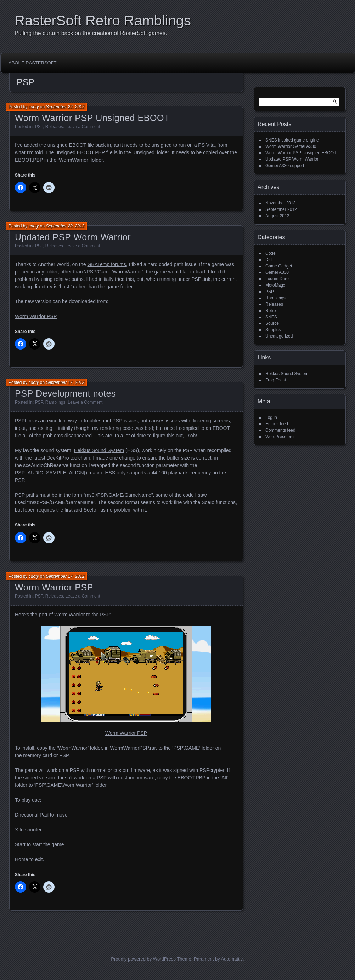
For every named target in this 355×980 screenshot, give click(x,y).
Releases (54, 127)
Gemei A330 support (285, 166)
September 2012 (281, 209)
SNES (271, 317)
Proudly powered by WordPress (143, 959)
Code (271, 253)
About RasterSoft (33, 63)
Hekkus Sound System (99, 450)
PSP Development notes (65, 393)
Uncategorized (279, 336)
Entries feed (277, 424)
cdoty (34, 107)
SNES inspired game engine (292, 140)
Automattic (232, 959)
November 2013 (280, 203)
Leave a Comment (83, 127)
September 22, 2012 (65, 107)
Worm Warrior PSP (36, 316)
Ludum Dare (277, 279)
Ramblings (55, 402)
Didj (269, 260)
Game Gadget (279, 266)
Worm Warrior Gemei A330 (291, 146)
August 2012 (277, 216)
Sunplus (273, 330)
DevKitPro (58, 458)
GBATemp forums (106, 264)
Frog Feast (276, 380)
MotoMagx (275, 285)
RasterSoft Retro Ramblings (103, 21)
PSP (39, 127)
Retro (271, 311)
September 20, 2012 (65, 226)
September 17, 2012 (65, 382)
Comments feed (280, 430)
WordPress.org (280, 437)
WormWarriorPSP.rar (133, 748)
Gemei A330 (277, 272)
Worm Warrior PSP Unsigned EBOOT (92, 118)
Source (272, 323)
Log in (271, 417)
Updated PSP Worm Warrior (73, 237)
